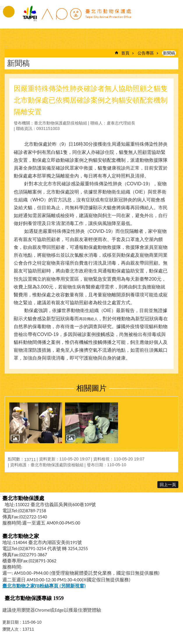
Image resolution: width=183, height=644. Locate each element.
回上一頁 (168, 485)
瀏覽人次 (10, 629)
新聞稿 (169, 53)
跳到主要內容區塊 (3, 3)
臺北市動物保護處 (77, 17)
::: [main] (7, 47)
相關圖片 (91, 388)
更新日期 (10, 622)
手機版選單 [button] (9, 12)
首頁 (125, 53)
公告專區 (146, 53)
